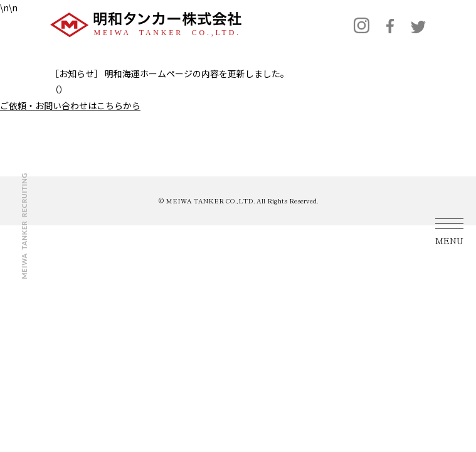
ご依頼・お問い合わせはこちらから (70, 105)
